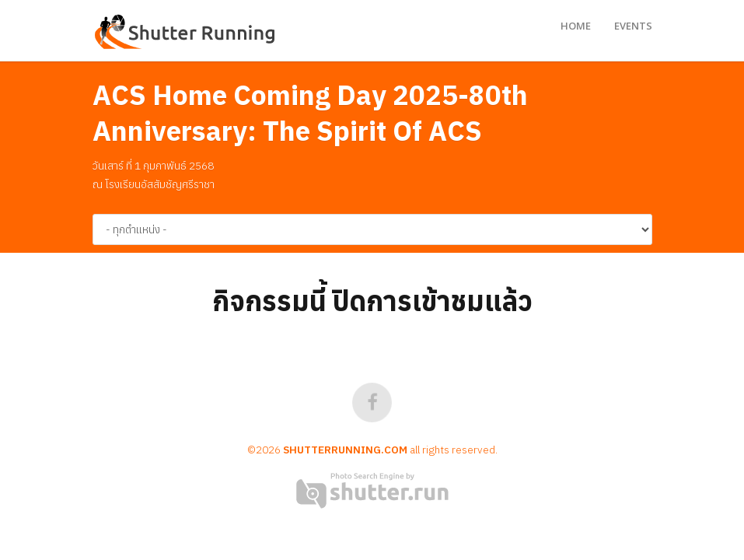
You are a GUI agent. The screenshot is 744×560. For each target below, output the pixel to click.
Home (576, 26)
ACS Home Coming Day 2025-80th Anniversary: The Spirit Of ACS (310, 113)
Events (633, 26)
